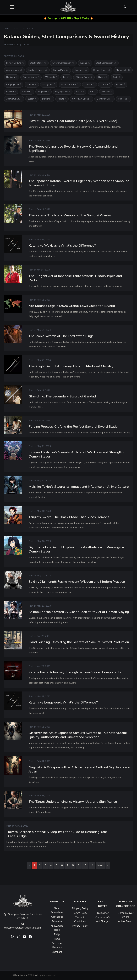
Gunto (80, 92)
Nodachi (27, 92)
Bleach (32, 99)
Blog (16, 28)
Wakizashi (51, 77)
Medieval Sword (38, 70)
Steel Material (38, 63)
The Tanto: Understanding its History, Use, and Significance (73, 803)
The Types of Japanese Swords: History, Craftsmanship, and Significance (73, 149)
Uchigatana (49, 85)
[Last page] (108, 865)
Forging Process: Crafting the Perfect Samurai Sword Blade (73, 428)
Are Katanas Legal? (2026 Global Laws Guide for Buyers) (72, 307)
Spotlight (57, 952)
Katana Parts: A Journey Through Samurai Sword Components (75, 673)
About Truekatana (57, 910)
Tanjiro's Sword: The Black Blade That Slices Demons (69, 518)
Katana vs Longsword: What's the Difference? (63, 704)
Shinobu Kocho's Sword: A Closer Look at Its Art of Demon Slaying (79, 613)
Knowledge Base (57, 928)
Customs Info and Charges (103, 919)
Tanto (117, 77)
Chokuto (90, 85)
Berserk (47, 99)
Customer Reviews (57, 945)
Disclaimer (103, 913)
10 (85, 865)
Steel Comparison (106, 63)
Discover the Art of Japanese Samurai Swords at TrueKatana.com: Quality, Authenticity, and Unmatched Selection (78, 736)
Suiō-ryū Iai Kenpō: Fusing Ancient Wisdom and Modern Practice (77, 583)
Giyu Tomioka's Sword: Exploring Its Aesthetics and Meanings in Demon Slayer (76, 550)
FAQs (57, 934)
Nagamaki (44, 92)
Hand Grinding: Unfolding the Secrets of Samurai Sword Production (79, 643)
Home (7, 28)
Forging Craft (14, 85)
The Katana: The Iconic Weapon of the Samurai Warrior (70, 216)
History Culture (15, 63)
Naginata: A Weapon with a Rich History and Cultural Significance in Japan (79, 770)
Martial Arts (123, 70)
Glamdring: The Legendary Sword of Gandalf (62, 398)
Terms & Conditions (80, 919)
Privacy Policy (80, 926)
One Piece (81, 70)
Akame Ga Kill (14, 99)
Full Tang (124, 99)
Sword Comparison (63, 63)
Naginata (11, 77)
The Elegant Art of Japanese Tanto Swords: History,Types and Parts (75, 279)
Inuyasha (107, 92)
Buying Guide (63, 92)
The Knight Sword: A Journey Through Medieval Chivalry (71, 367)
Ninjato (103, 77)
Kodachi (105, 85)
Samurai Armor (31, 77)
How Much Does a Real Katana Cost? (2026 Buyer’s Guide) (73, 121)
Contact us (57, 917)
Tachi (66, 77)
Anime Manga (14, 70)
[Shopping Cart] (125, 7)
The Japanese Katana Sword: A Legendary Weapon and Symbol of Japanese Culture (79, 183)
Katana (85, 63)
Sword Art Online (82, 99)
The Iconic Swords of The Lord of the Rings (61, 337)
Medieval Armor (70, 85)
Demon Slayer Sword (126, 915)
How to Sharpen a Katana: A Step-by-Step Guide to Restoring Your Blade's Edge (57, 835)
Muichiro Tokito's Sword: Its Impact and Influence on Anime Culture (79, 488)
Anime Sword (126, 921)
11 (92, 865)
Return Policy (80, 913)
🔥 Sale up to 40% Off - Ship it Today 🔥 (68, 18)
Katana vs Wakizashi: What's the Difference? (62, 247)
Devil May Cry (105, 99)
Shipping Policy (80, 908)
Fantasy (32, 85)
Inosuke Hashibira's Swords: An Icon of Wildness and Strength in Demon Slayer (77, 456)
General (11, 92)
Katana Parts (61, 70)
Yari (93, 92)
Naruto (62, 99)
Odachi (121, 85)
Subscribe (57, 921)
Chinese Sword (84, 77)
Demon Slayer (101, 70)
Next (100, 865)
